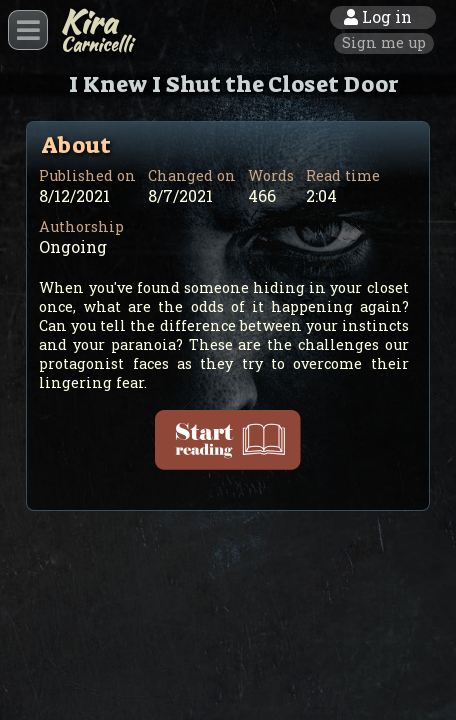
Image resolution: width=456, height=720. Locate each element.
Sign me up (384, 42)
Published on (87, 175)
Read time (343, 175)
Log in (378, 16)
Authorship (81, 226)
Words (271, 175)
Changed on (192, 175)
